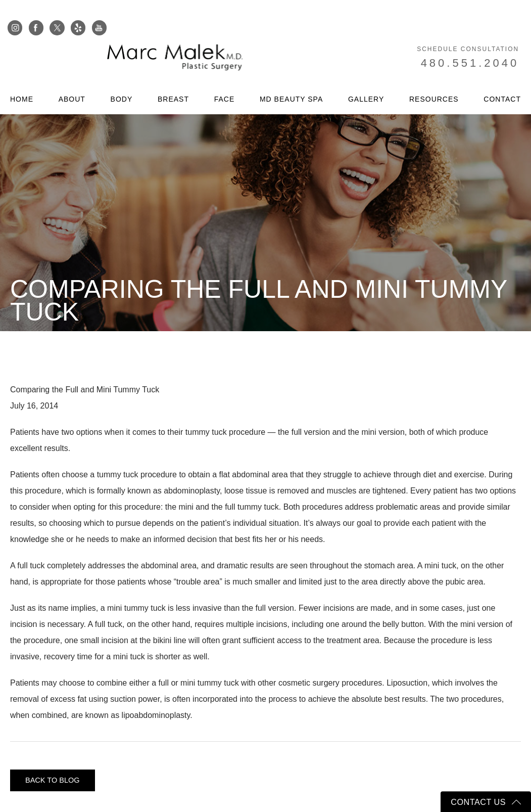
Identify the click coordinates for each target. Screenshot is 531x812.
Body (122, 80)
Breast (173, 80)
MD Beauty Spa (291, 80)
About (72, 80)
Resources (434, 80)
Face (225, 80)
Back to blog (55, 780)
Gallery (366, 80)
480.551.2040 (474, 44)
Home (22, 80)
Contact (502, 80)
